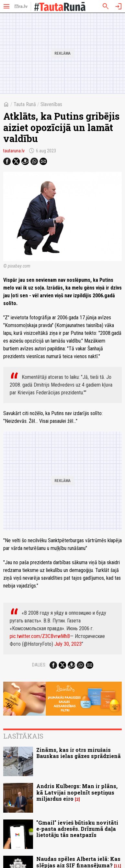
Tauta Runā (25, 104)
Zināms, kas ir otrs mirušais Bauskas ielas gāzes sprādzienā (79, 753)
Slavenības (51, 104)
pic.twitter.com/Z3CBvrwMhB (40, 636)
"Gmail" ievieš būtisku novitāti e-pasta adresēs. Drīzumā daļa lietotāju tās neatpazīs (77, 829)
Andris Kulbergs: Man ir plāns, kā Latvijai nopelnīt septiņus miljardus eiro (77, 792)
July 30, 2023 (68, 644)
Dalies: (39, 665)
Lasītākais (23, 736)
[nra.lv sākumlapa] (21, 6)
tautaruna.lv (14, 151)
